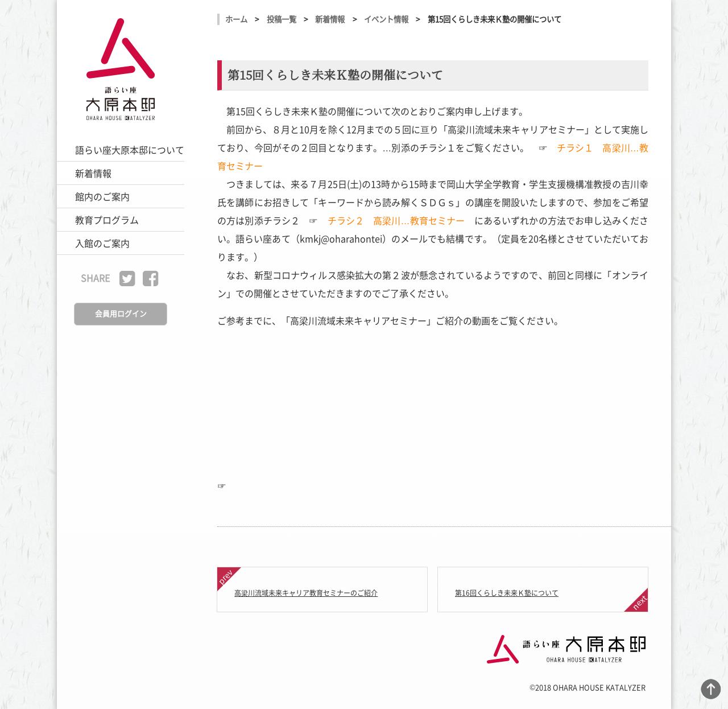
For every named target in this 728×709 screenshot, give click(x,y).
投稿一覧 (282, 19)
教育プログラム (107, 220)
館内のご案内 (102, 196)
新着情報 (93, 173)
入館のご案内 (102, 243)
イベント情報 (386, 19)
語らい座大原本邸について (130, 150)
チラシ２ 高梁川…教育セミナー (396, 220)
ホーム (236, 19)
